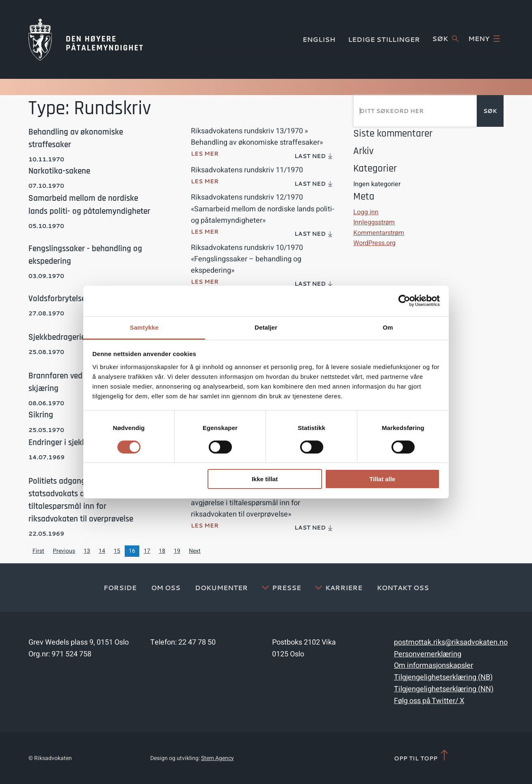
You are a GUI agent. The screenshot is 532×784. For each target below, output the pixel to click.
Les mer (205, 154)
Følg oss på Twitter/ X (429, 701)
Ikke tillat (265, 479)
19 (177, 551)
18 (162, 551)
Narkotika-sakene (59, 171)
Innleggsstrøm (374, 222)
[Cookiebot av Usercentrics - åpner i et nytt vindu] (404, 301)
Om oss (166, 587)
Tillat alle (382, 479)
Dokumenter (221, 587)
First (38, 551)
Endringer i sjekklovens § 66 (77, 442)
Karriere (344, 587)
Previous (64, 551)
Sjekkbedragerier (58, 337)
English (319, 39)
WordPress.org (374, 243)
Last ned (314, 156)
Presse (287, 587)
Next (195, 551)
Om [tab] (388, 327)
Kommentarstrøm (379, 233)
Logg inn (366, 212)
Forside (120, 587)
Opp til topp (422, 756)
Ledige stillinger (384, 39)
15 (117, 551)
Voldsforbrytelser (58, 299)
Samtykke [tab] (144, 327)
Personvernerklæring (428, 654)
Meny (484, 39)
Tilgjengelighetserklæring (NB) (443, 677)
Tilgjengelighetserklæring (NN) (444, 689)
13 (87, 551)
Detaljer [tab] (266, 327)
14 (102, 551)
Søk (445, 39)
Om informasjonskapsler (434, 666)
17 (147, 551)
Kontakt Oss (403, 587)
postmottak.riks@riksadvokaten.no (451, 642)
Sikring (41, 415)
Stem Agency (217, 758)
